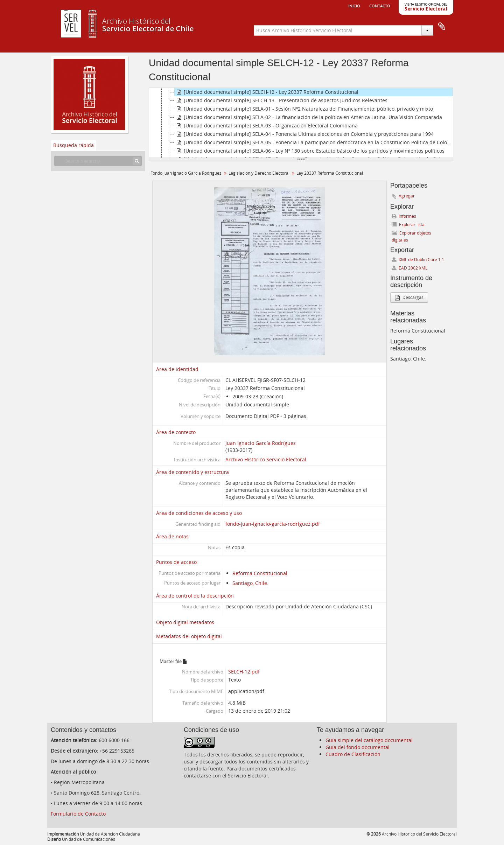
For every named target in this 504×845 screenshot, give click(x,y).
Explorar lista (408, 225)
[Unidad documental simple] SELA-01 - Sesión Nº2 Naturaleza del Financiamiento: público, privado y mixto (304, 109)
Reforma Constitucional (260, 573)
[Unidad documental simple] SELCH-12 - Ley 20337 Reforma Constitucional (267, 92)
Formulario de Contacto (78, 814)
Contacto (380, 5)
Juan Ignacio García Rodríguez (261, 443)
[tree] (301, 123)
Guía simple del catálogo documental (369, 740)
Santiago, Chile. (250, 583)
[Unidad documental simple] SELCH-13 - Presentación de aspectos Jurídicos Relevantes (281, 100)
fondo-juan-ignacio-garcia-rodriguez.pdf (273, 524)
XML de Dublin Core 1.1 (418, 260)
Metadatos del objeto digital (189, 636)
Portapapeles (442, 27)
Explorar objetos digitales (411, 236)
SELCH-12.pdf (244, 672)
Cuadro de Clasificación (353, 754)
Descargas (409, 297)
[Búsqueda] (137, 161)
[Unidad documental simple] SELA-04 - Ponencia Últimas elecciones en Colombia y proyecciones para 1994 (304, 134)
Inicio (354, 5)
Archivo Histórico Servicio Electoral (266, 459)
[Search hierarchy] (98, 161)
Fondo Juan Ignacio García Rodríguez (186, 173)
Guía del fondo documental (358, 747)
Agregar (407, 196)
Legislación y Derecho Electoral (259, 173)
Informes (404, 216)
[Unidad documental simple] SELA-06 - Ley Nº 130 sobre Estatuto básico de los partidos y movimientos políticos (310, 151)
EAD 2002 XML (409, 268)
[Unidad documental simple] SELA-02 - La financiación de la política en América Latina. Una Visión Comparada (308, 117)
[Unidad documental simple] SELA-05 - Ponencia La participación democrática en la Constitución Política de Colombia (314, 142)
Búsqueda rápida (73, 145)
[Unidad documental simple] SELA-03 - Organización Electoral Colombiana (266, 126)
